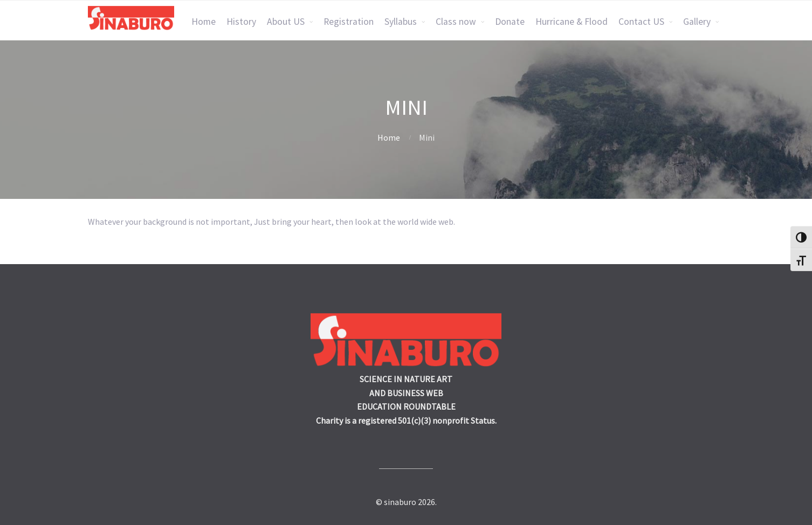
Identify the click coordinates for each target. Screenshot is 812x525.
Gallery (697, 22)
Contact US (641, 22)
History (241, 22)
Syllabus (401, 22)
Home (204, 22)
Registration (349, 22)
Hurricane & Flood (572, 22)
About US (286, 22)
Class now (456, 22)
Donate (510, 22)
